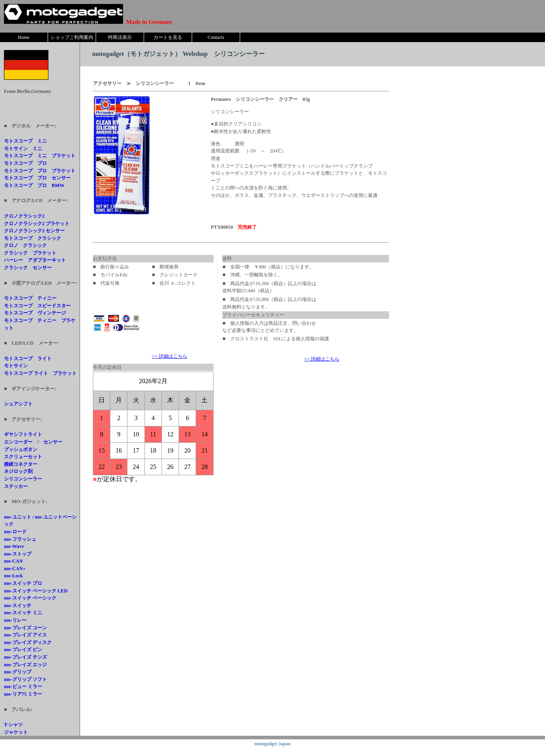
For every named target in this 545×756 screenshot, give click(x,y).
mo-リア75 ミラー (23, 694)
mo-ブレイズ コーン (25, 628)
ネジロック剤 (18, 471)
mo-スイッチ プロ (23, 583)
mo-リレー (15, 620)
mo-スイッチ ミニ (23, 613)
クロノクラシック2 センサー (34, 231)
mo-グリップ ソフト (25, 679)
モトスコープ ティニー (30, 298)
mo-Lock (13, 576)
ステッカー (16, 486)
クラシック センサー (28, 268)
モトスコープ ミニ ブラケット (40, 156)
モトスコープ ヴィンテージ (35, 313)
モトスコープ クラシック (33, 238)
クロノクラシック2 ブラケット (37, 224)
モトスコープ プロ (25, 163)
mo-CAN (13, 561)
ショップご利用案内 (72, 37)
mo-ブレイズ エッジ (25, 665)
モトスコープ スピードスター (37, 306)
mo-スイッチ (18, 606)
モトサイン (16, 366)
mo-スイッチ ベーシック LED (36, 591)
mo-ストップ (18, 554)
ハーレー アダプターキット (35, 260)
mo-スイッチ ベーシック (30, 598)
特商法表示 (120, 37)
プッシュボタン (21, 449)
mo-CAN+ (15, 569)
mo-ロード (15, 532)
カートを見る (168, 37)
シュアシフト (18, 404)
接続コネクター (21, 464)
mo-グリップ (18, 672)
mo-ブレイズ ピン (23, 650)
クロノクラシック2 (24, 216)
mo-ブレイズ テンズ (25, 657)
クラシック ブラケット (30, 253)
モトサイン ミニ (23, 148)
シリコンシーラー (23, 479)
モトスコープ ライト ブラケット (40, 373)
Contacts (216, 37)
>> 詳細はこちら (170, 356)
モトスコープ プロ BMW (34, 185)
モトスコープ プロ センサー (37, 178)
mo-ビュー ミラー (23, 687)
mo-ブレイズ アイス (25, 635)
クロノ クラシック (25, 245)
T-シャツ (13, 725)
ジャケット (16, 732)
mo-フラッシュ (20, 539)
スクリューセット (23, 457)
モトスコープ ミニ (25, 141)
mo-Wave (14, 546)
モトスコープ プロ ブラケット (40, 171)
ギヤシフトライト (23, 434)
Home (24, 37)
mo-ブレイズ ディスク (28, 642)
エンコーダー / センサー (33, 442)
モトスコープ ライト (28, 359)
